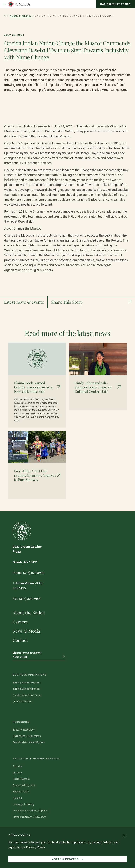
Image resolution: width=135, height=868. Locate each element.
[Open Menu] (4, 4)
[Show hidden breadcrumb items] (5, 16)
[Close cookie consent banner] (124, 835)
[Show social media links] (91, 302)
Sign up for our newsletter (27, 653)
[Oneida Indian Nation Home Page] (19, 4)
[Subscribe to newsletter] (63, 657)
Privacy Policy (36, 847)
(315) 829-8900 (34, 573)
